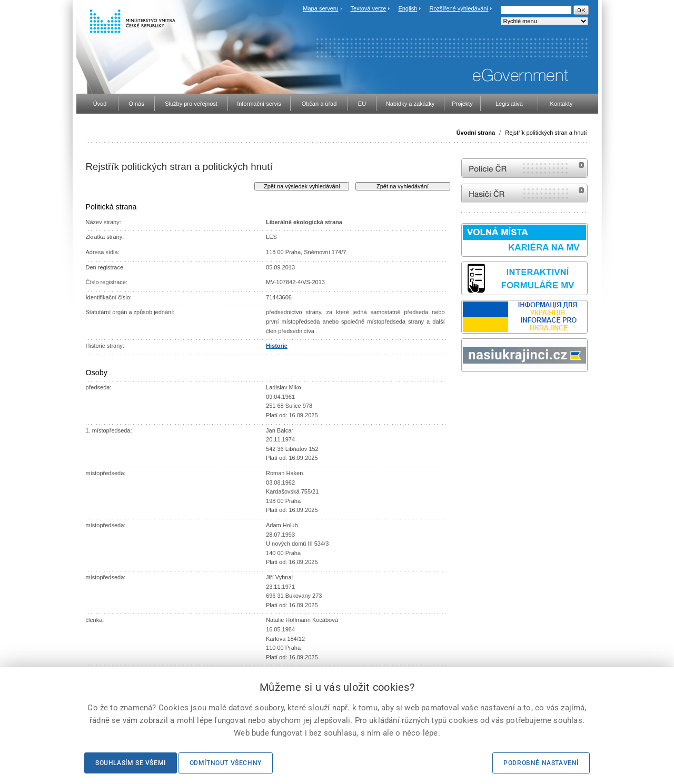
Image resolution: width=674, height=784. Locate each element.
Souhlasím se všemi (131, 763)
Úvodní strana (476, 133)
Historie (277, 346)
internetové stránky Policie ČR (524, 168)
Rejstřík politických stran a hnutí (546, 133)
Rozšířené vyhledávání (459, 8)
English (408, 8)
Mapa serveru (320, 8)
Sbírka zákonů (463, 392)
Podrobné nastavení (541, 763)
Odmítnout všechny (226, 763)
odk (467, 392)
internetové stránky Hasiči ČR (524, 193)
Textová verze (368, 8)
